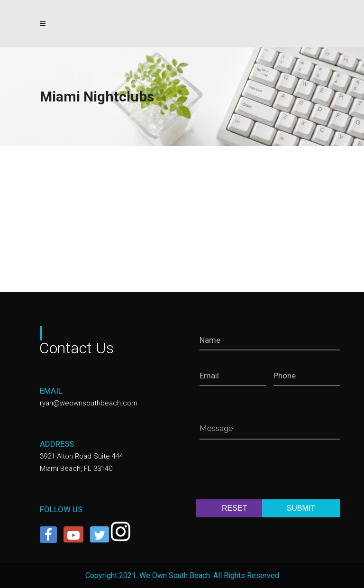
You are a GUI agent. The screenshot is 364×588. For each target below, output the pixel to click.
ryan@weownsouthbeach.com (89, 403)
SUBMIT (301, 508)
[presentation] (272, 471)
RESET (234, 508)
